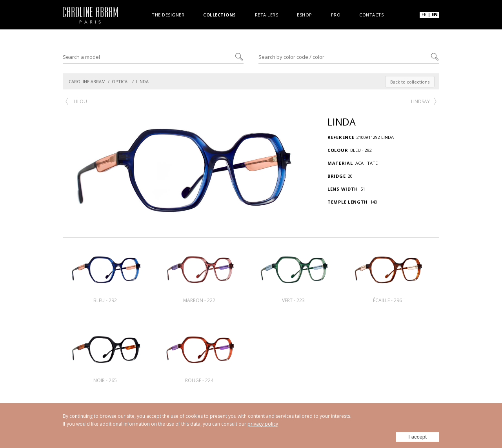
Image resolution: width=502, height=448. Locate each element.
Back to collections (410, 81)
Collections (220, 14)
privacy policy (263, 424)
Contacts (371, 14)
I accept (417, 437)
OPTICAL (121, 81)
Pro (336, 14)
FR (424, 14)
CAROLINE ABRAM (87, 81)
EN (435, 14)
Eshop (305, 14)
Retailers (267, 14)
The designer (168, 14)
